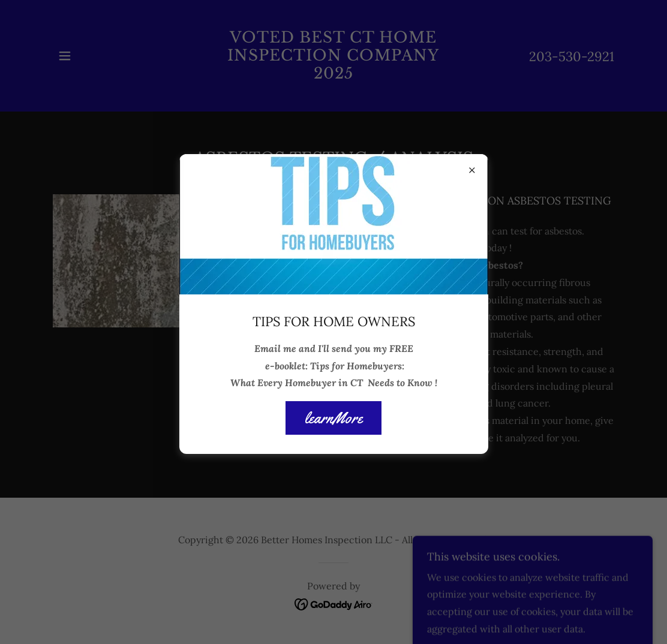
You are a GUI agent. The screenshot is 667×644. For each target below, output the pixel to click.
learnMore (333, 418)
